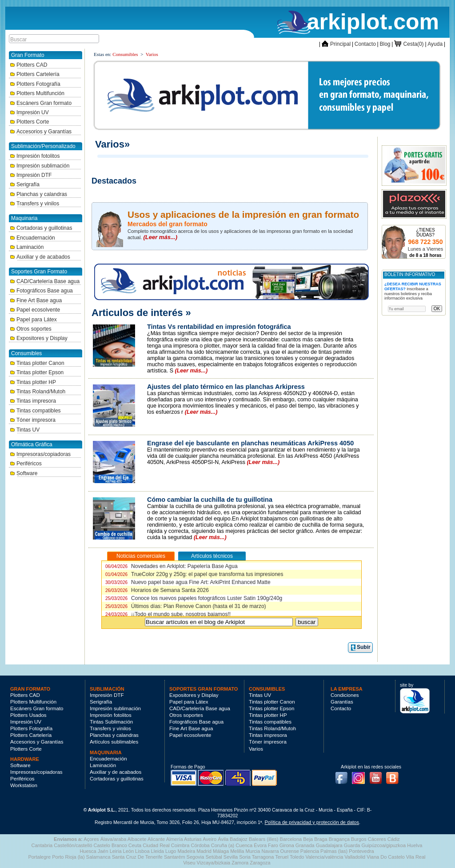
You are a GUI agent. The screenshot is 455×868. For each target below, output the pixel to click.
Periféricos (26, 464)
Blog (385, 44)
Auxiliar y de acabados (40, 257)
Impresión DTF (31, 175)
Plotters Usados (28, 715)
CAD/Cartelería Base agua (45, 281)
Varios (152, 54)
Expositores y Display (39, 338)
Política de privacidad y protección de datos (312, 822)
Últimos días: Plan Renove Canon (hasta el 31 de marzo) (186, 606)
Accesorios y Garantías (41, 132)
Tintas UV (25, 430)
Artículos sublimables (114, 742)
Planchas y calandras (38, 194)
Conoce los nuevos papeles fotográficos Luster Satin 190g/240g (194, 598)
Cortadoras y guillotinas (41, 228)
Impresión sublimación (40, 166)
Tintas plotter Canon (37, 363)
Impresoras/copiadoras (40, 454)
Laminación (27, 247)
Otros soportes (31, 329)
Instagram (361, 775)
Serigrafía (25, 184)
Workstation (24, 785)
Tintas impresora (33, 401)
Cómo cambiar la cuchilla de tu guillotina (210, 500)
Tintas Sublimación (111, 722)
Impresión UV (29, 112)
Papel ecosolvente (35, 310)
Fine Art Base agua (36, 300)
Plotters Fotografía (35, 84)
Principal (336, 44)
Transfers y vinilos (34, 204)
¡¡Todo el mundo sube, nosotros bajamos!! (168, 614)
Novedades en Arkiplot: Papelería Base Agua (172, 566)
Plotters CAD (28, 65)
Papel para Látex (33, 320)
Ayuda (435, 44)
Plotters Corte (29, 122)
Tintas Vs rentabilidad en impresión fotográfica (219, 327)
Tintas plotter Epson (37, 372)
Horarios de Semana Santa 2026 (157, 590)
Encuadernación (32, 238)
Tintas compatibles (35, 411)
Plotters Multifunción (37, 93)
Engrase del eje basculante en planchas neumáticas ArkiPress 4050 (250, 443)
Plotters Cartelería (35, 74)
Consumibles (125, 54)
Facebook (343, 775)
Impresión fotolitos (35, 156)
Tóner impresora (33, 420)
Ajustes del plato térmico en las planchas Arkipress (226, 387)
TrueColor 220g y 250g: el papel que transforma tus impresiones (194, 574)
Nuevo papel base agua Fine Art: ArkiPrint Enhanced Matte (188, 582)
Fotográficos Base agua (41, 291)
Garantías (342, 702)
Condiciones (345, 695)
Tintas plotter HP (33, 382)
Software (24, 473)
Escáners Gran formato (41, 103)
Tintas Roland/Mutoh (38, 392)
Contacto (365, 44)
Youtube (378, 775)
